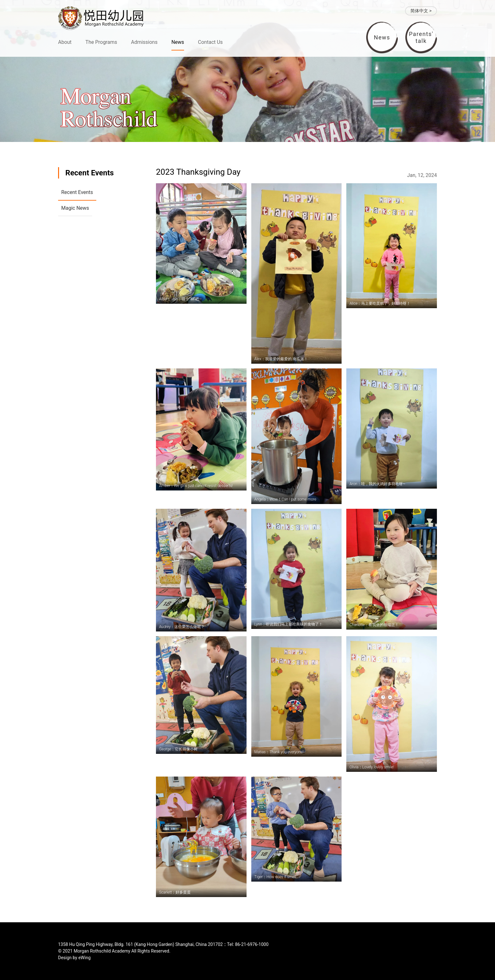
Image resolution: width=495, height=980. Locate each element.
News (178, 42)
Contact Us (210, 42)
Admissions (144, 42)
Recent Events (77, 192)
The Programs (101, 42)
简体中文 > (421, 11)
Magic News (75, 208)
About (65, 42)
